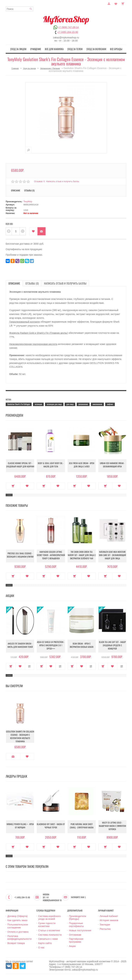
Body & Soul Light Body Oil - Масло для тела (51, 465)
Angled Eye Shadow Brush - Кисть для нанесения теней (20, 646)
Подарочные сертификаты (76, 924)
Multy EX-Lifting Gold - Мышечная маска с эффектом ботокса (112, 826)
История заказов (109, 920)
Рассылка (105, 928)
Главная (15, 68)
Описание (16, 190)
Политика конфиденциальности (20, 937)
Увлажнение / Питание (50, 68)
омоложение (97, 403)
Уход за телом (74, 49)
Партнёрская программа (76, 940)
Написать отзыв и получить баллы (63, 181)
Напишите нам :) (78, 897)
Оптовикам (75, 934)
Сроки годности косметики (47, 924)
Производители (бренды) (78, 917)
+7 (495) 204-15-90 (68, 32)
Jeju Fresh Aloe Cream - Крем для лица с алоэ (82, 465)
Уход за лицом (24, 49)
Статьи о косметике (49, 930)
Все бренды (111, 49)
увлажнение (83, 403)
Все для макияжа (56, 49)
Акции (72, 946)
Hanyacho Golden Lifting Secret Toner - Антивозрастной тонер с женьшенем (51, 555)
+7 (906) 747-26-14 (68, 27)
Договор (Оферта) (18, 915)
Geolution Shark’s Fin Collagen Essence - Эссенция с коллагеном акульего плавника (20, 736)
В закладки (33, 231)
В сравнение (29, 666)
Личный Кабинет (109, 915)
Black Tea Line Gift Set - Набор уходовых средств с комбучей (112, 646)
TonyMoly (28, 201)
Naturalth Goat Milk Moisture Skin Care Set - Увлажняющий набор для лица (112, 555)
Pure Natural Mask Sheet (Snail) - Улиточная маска (82, 826)
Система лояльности (50, 934)
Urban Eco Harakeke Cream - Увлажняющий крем (112, 465)
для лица (70, 403)
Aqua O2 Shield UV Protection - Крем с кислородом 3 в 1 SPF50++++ (51, 645)
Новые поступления (80, 930)
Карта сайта (45, 943)
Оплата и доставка (18, 931)
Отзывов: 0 (39, 181)
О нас (41, 947)
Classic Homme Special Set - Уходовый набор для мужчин (20, 465)
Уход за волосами (93, 49)
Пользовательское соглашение (18, 926)
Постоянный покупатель (109, 3)
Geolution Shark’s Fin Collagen (19, 403)
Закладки (105, 924)
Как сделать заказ (17, 920)
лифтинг (110, 403)
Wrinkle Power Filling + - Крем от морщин (20, 826)
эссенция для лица (54, 403)
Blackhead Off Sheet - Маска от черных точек (51, 826)
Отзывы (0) (29, 190)
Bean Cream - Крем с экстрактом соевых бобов (82, 646)
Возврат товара (16, 943)
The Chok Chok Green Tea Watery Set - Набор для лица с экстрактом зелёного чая (82, 555)
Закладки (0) (116, 3)
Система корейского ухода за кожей (49, 917)
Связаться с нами (48, 938)
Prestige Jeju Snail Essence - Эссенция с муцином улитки (20, 555)
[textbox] (19, 9)
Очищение (39, 49)
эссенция (38, 403)
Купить (13, 485)
